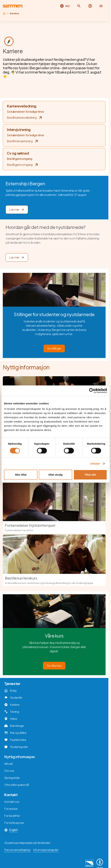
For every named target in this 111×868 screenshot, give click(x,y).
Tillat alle (90, 475)
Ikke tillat (21, 475)
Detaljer (95, 464)
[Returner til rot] (4, 13)
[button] (79, 6)
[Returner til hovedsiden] (13, 6)
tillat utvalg (55, 475)
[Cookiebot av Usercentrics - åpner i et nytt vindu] (92, 391)
